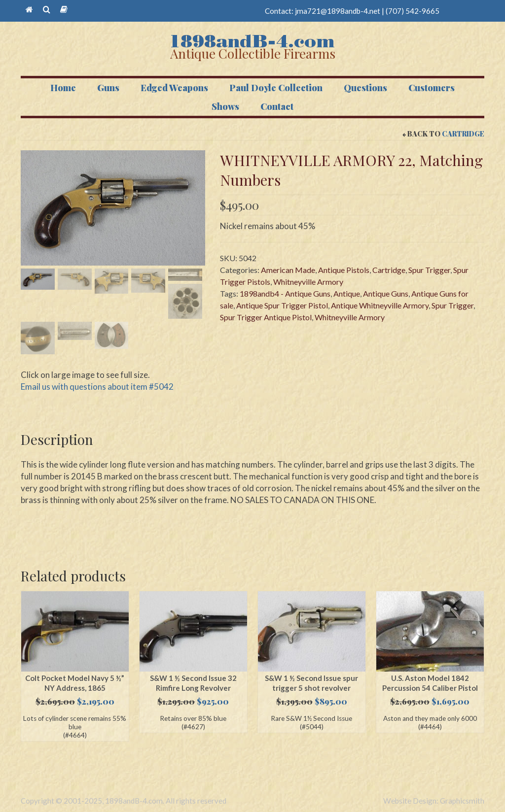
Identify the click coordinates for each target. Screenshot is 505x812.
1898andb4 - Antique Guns (285, 293)
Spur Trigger (429, 270)
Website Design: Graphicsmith (434, 801)
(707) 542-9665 (413, 11)
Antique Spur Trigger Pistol (282, 305)
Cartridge (463, 134)
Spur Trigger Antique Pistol (266, 317)
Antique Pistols (344, 270)
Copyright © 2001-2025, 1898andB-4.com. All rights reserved (124, 801)
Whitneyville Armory (308, 282)
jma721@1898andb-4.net (338, 11)
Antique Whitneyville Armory (380, 305)
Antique (347, 293)
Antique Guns (386, 293)
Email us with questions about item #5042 (97, 387)
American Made (288, 270)
